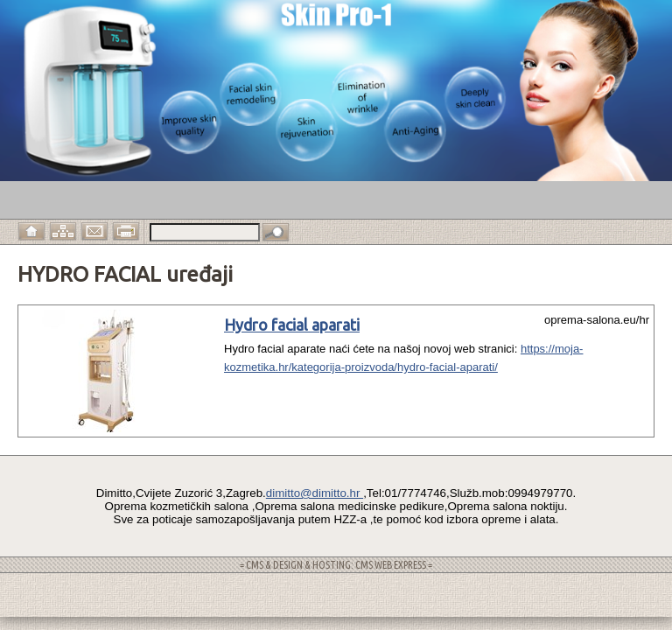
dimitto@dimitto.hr (315, 493)
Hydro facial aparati (292, 325)
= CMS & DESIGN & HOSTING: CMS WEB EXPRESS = (336, 565)
